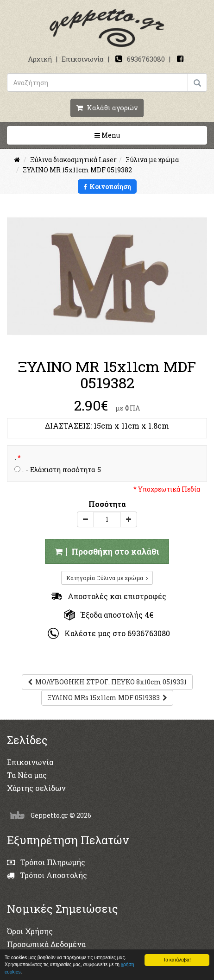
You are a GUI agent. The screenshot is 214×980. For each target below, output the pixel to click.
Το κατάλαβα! (177, 960)
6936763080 (146, 59)
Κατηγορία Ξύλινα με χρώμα (107, 578)
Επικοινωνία (83, 59)
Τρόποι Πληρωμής (46, 862)
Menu (137, 135)
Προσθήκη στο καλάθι (107, 551)
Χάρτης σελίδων (36, 788)
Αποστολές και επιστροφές (109, 596)
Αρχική (40, 59)
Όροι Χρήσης (30, 931)
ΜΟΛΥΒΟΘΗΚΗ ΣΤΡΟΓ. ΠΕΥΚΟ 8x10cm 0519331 (107, 682)
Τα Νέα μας (27, 775)
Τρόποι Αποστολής (47, 875)
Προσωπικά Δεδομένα (46, 944)
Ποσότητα (107, 504)
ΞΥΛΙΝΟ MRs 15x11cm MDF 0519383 (107, 698)
